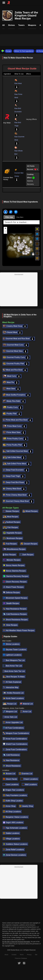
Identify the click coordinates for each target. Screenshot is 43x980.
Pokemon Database (21, 958)
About (6, 955)
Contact (14, 955)
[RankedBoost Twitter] (19, 963)
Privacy (29, 955)
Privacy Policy (32, 935)
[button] (15, 243)
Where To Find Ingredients (24, 51)
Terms (22, 955)
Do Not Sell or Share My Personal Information (16, 942)
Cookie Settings (16, 938)
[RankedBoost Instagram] (24, 963)
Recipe (8, 51)
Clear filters (20, 217)
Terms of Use (6, 938)
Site (36, 955)
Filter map (9, 217)
